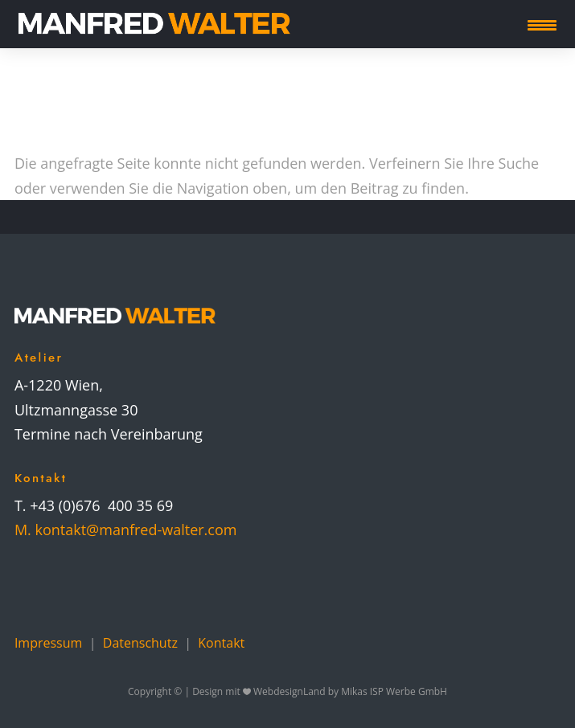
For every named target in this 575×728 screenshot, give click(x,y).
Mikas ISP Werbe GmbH (394, 691)
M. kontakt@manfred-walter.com (126, 530)
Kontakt (221, 643)
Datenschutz (140, 643)
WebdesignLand (291, 691)
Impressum (48, 643)
